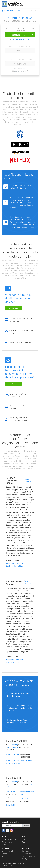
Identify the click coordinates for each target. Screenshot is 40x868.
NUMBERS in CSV (12, 755)
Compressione (7, 842)
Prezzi (4, 844)
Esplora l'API (13, 384)
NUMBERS (19, 11)
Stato (24, 842)
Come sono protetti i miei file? (21, 39)
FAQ (23, 839)
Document (9, 11)
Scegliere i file (18, 35)
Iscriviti (27, 825)
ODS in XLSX (25, 795)
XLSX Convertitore (29, 583)
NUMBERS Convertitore (29, 480)
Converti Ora (20, 64)
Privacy (24, 859)
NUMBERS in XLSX (13, 764)
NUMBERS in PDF (12, 760)
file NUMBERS (13, 747)
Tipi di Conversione (9, 839)
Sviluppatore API (8, 851)
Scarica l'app (13, 308)
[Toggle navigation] (35, 4)
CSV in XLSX (10, 792)
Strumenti (5, 854)
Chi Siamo (25, 851)
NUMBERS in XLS (27, 760)
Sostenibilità (26, 854)
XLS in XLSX (10, 805)
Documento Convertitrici (15, 563)
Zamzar (15, 745)
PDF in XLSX (25, 798)
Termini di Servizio (28, 856)
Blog (3, 856)
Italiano (33, 11)
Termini (25, 68)
